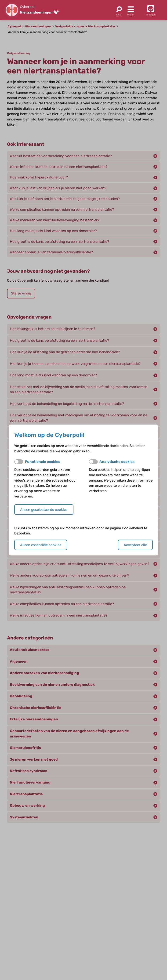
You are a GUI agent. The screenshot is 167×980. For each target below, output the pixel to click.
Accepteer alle (135, 545)
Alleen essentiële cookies (41, 545)
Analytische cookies (117, 462)
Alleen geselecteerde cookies (44, 510)
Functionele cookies (43, 462)
